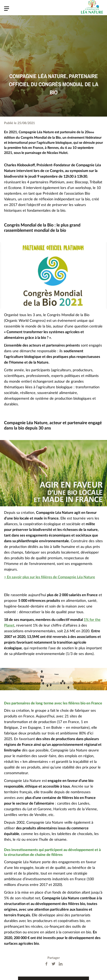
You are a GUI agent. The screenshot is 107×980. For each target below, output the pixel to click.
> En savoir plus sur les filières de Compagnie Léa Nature (50, 577)
